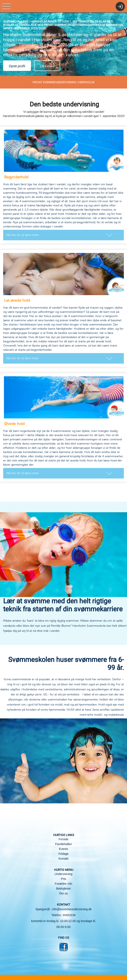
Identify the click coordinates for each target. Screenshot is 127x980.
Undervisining (64, 874)
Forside (64, 839)
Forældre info (63, 884)
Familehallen (63, 844)
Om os (63, 893)
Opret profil (17, 66)
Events (64, 849)
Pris (63, 879)
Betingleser (63, 889)
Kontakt (63, 859)
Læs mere (47, 66)
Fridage (63, 854)
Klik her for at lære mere (22, 235)
